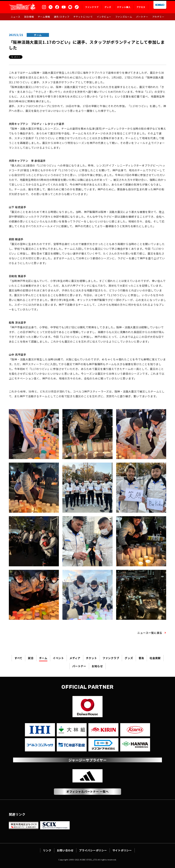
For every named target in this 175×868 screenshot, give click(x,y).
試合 (31, 658)
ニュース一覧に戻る (150, 633)
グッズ (129, 658)
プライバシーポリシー (93, 850)
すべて (18, 658)
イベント (58, 658)
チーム (43, 658)
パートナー (79, 666)
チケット (91, 658)
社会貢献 (155, 658)
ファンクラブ (111, 658)
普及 (141, 658)
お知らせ (97, 666)
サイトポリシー (122, 850)
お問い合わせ (65, 850)
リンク (47, 850)
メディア (75, 658)
